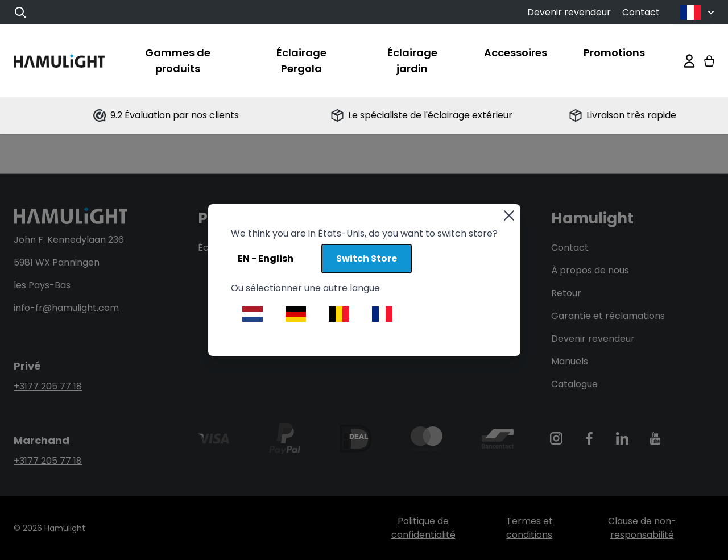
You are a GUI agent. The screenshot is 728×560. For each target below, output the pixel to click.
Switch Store (367, 258)
